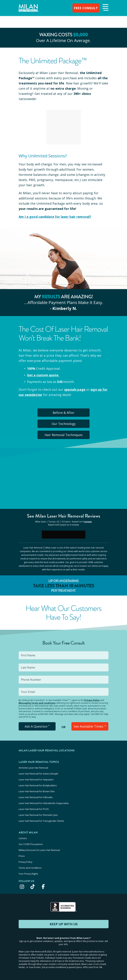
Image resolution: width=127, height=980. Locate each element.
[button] (105, 8)
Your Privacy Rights (28, 874)
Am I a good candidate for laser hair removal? (55, 217)
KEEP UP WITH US (64, 924)
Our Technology (64, 424)
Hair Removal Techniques (64, 435)
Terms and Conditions (30, 868)
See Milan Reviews (64, 516)
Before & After (63, 413)
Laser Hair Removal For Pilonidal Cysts (38, 815)
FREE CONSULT (86, 8)
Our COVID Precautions (31, 844)
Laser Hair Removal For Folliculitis (36, 797)
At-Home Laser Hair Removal (33, 768)
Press (22, 856)
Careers (23, 838)
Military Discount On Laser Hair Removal (39, 850)
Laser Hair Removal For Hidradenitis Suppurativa (44, 803)
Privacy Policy (92, 700)
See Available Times (90, 726)
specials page (75, 389)
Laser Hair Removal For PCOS (34, 809)
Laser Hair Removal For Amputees (36, 780)
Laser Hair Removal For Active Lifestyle (38, 774)
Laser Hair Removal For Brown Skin (37, 791)
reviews (88, 522)
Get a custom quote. (43, 375)
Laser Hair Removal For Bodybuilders (38, 785)
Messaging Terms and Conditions (37, 703)
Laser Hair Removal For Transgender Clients (41, 821)
